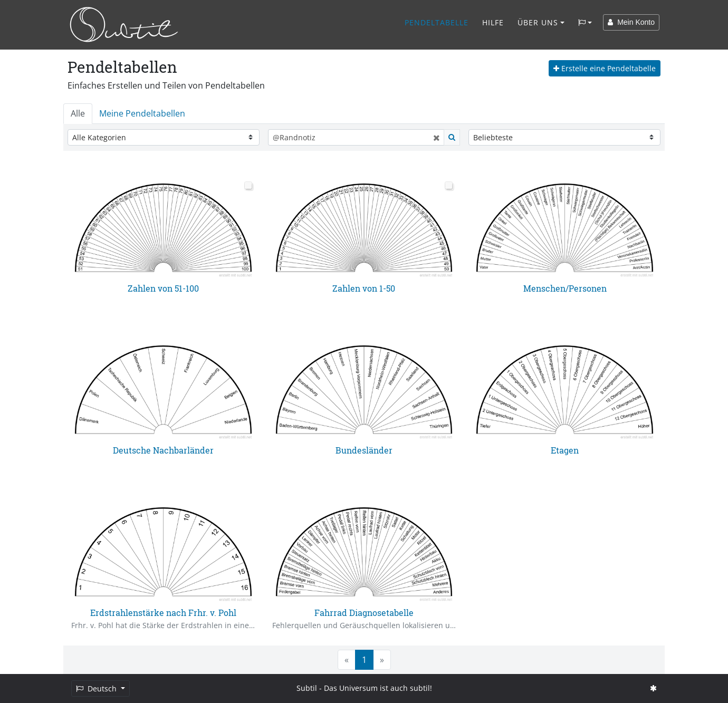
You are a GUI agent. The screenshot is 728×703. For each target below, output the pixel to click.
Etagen (565, 450)
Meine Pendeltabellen (142, 113)
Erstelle (605, 68)
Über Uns (538, 22)
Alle (78, 113)
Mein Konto (631, 22)
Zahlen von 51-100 (163, 288)
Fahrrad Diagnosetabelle (364, 613)
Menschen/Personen (565, 288)
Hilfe (493, 22)
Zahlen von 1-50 (364, 288)
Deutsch (97, 688)
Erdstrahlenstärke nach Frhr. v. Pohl (163, 613)
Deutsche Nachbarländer (163, 450)
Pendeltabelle (437, 22)
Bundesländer (364, 450)
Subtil (307, 688)
